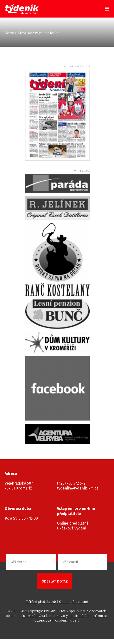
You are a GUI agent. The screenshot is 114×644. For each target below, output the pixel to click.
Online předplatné (73, 523)
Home (9, 33)
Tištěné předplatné (41, 602)
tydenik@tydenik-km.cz (78, 488)
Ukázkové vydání (72, 528)
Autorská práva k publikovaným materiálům (55, 616)
